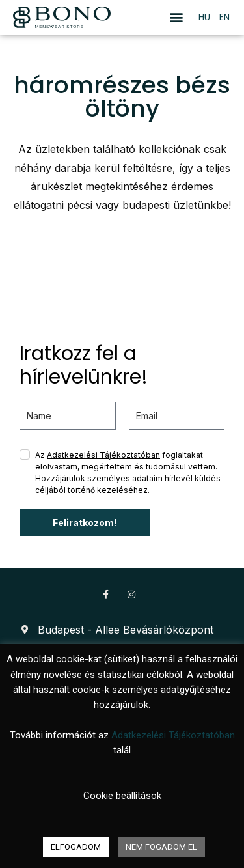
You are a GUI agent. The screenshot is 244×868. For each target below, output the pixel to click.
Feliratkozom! (85, 523)
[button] (177, 17)
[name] (68, 416)
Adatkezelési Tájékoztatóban (103, 455)
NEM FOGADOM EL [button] (161, 847)
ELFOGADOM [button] (76, 847)
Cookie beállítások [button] (122, 796)
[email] (177, 416)
